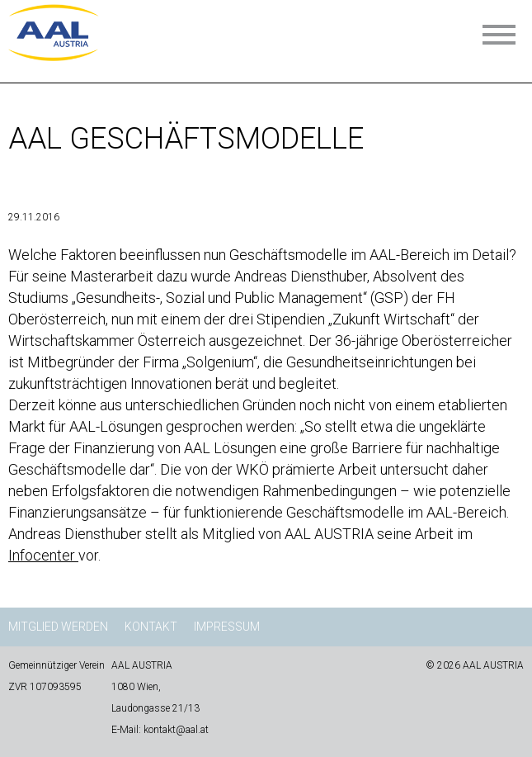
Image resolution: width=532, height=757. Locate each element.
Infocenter (43, 555)
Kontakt (151, 627)
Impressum (227, 627)
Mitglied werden (58, 627)
